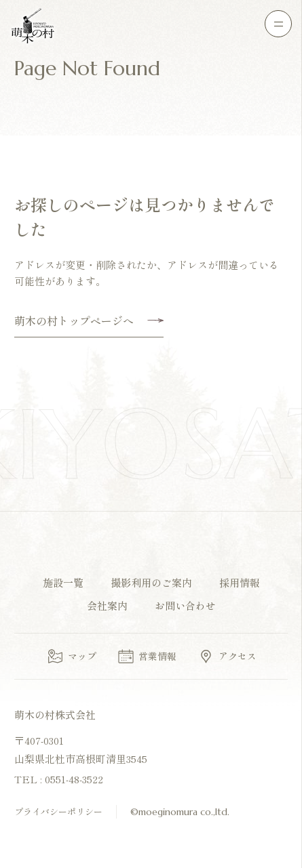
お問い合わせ (185, 605)
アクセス (227, 656)
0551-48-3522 (74, 779)
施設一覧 (63, 582)
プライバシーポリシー (58, 811)
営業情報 (147, 656)
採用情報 (240, 582)
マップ (71, 656)
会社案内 (107, 605)
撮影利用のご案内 (151, 582)
